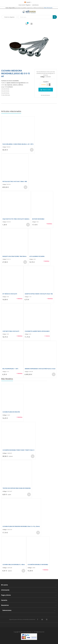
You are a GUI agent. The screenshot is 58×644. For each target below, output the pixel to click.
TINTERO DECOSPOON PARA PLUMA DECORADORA (17, 488)
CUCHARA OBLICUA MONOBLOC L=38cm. (14, 564)
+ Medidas (49, 224)
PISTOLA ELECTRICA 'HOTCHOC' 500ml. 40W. (15, 181)
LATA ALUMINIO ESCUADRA (37, 256)
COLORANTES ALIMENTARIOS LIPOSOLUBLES (37, 331)
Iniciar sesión (22, 5)
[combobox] (37, 17)
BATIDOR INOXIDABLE (38, 219)
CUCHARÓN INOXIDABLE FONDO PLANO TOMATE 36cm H (18, 450)
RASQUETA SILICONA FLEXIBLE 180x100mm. (15, 256)
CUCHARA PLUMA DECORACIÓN (11, 412)
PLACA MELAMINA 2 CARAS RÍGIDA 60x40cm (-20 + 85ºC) (18, 144)
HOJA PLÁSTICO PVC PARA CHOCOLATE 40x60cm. (16, 219)
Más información (48, 8)
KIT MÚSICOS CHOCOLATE (10, 294)
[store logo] (29, 12)
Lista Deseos (35, 5)
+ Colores (47, 336)
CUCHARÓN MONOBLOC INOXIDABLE (38, 564)
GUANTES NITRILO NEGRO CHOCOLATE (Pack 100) (39, 294)
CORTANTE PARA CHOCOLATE (11, 331)
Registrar (28, 5)
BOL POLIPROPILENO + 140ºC (10, 369)
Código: (4, 147)
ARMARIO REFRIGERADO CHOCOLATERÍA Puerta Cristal (40, 369)
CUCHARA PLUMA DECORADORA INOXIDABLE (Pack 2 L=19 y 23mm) (21, 526)
